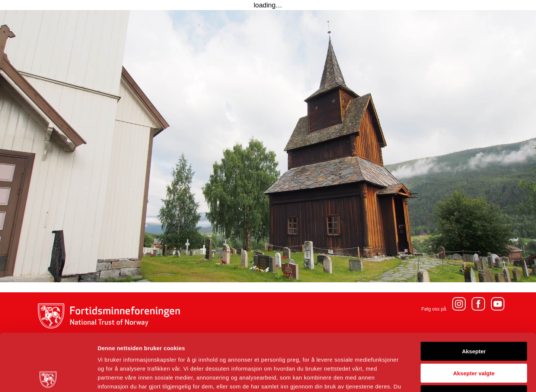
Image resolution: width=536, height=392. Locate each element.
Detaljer (396, 377)
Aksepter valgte (474, 316)
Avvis (474, 338)
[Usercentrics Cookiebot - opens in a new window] (48, 377)
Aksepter (474, 294)
